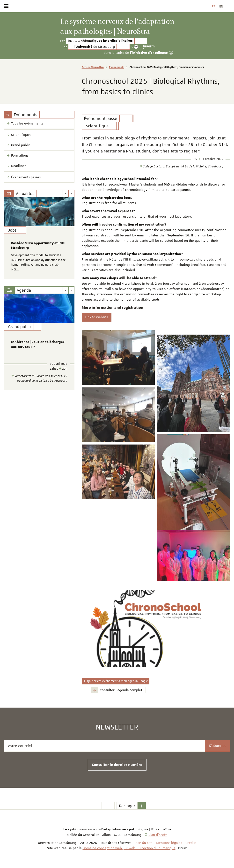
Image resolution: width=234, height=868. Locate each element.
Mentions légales (169, 843)
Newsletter (117, 727)
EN (221, 6)
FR (214, 6)
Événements (117, 67)
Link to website (97, 317)
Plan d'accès (158, 835)
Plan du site (144, 843)
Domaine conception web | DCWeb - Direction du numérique (129, 848)
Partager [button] (127, 806)
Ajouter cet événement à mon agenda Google (116, 681)
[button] (142, 806)
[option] (39, 238)
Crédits (191, 843)
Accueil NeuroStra (93, 67)
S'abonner (218, 746)
